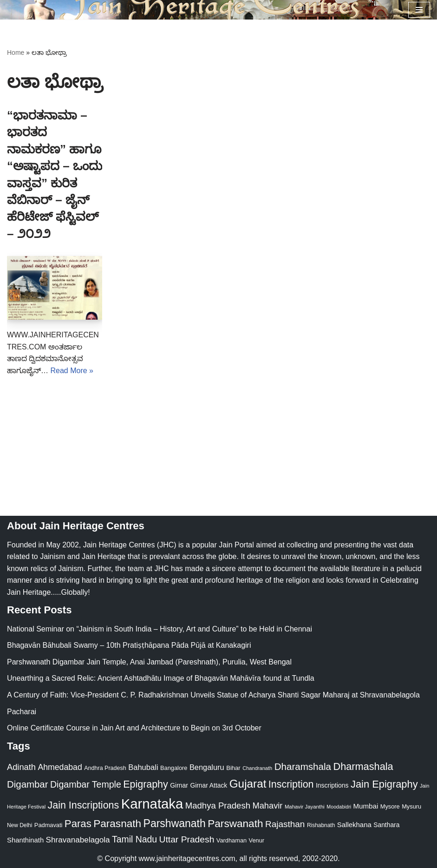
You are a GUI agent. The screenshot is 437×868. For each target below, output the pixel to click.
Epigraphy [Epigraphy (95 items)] (145, 784)
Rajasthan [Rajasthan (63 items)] (285, 824)
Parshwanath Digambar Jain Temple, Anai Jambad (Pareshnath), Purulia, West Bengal (149, 662)
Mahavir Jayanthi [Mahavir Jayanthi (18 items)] (305, 807)
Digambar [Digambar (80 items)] (28, 784)
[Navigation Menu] (419, 10)
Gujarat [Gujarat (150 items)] (248, 784)
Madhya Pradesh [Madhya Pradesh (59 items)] (218, 806)
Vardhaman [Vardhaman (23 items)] (232, 840)
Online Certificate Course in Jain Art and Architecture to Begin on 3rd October (134, 728)
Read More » (72, 371)
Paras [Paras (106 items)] (78, 824)
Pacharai (22, 712)
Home (16, 53)
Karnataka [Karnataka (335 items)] (152, 804)
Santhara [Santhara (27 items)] (386, 825)
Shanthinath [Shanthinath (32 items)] (25, 840)
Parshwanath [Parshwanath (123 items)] (175, 823)
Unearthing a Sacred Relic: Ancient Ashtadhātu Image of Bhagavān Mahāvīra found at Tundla (161, 678)
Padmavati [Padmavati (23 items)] (49, 825)
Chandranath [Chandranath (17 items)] (257, 768)
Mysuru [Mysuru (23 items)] (411, 806)
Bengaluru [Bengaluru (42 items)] (207, 767)
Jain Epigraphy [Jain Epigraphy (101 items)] (384, 784)
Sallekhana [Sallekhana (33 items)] (354, 825)
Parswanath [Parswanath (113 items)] (235, 824)
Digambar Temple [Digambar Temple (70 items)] (86, 784)
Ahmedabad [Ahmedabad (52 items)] (60, 767)
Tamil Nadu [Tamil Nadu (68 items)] (134, 839)
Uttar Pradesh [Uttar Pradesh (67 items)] (187, 839)
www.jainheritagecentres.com (187, 858)
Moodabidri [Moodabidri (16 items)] (339, 807)
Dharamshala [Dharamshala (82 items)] (303, 766)
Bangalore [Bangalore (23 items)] (174, 768)
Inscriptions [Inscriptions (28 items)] (332, 785)
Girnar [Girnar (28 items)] (179, 785)
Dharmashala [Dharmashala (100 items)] (363, 766)
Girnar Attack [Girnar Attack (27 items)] (209, 785)
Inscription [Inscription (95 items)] (291, 784)
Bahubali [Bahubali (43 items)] (143, 767)
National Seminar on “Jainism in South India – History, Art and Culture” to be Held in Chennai (160, 629)
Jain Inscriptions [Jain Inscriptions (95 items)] (84, 805)
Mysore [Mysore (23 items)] (390, 806)
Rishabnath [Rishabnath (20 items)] (321, 825)
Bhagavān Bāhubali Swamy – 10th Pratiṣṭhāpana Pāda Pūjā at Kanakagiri (129, 645)
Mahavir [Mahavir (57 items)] (267, 806)
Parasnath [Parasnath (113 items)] (117, 824)
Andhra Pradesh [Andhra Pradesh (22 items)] (105, 768)
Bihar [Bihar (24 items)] (233, 768)
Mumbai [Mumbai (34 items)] (366, 806)
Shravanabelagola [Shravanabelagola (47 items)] (78, 840)
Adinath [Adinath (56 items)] (21, 767)
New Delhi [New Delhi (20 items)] (20, 825)
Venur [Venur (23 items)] (257, 840)
